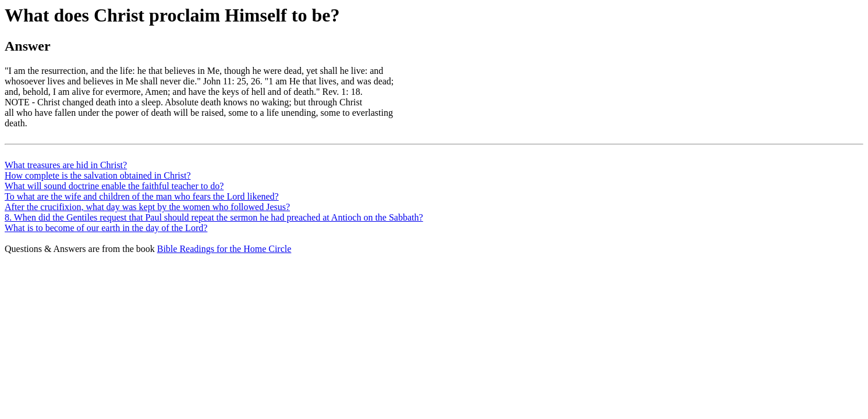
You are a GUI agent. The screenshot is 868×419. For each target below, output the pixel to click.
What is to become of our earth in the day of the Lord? (106, 228)
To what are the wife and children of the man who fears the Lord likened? (142, 196)
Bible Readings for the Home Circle (224, 249)
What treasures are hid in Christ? (66, 165)
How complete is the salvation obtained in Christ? (98, 175)
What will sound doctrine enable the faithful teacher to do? (114, 186)
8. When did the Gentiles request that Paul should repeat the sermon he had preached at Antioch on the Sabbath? (214, 217)
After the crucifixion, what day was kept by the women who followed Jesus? (147, 207)
